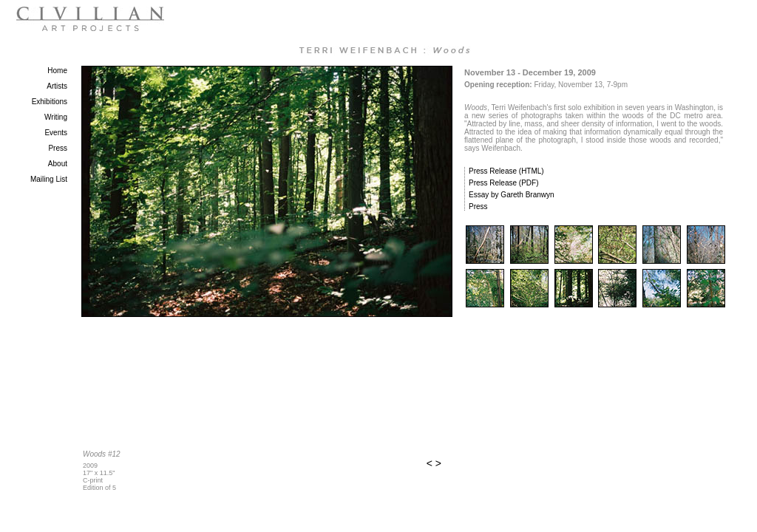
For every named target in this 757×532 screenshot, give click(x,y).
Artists (57, 86)
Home (57, 71)
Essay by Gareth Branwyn (512, 195)
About (58, 164)
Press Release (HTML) (506, 171)
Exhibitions (50, 102)
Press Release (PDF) (503, 183)
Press (58, 148)
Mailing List (49, 179)
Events (56, 133)
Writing (56, 117)
